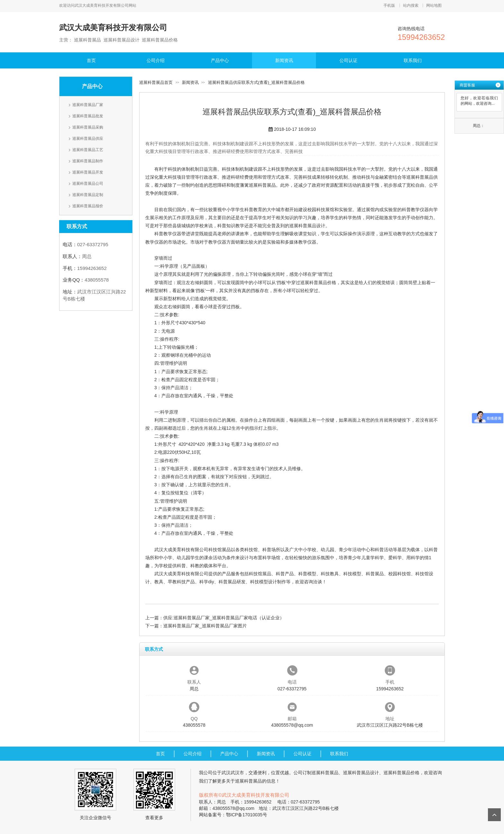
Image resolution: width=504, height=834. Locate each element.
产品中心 (220, 60)
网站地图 (434, 5)
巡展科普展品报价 (88, 206)
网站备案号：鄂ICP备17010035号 (233, 815)
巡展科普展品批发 (88, 116)
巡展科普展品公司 (88, 184)
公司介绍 (156, 60)
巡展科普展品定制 (88, 195)
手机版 (389, 5)
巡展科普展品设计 (307, 226)
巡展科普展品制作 (88, 161)
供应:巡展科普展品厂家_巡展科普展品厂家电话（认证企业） (224, 618)
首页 (91, 60)
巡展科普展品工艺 (88, 150)
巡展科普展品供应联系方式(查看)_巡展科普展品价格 (256, 82)
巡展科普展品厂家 (88, 105)
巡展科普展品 (262, 185)
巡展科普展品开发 (88, 172)
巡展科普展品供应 (88, 139)
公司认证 (348, 60)
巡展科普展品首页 (156, 82)
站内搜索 (411, 5)
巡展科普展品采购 (88, 127)
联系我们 (413, 60)
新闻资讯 (284, 60)
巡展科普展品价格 (318, 282)
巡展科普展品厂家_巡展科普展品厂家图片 (205, 626)
